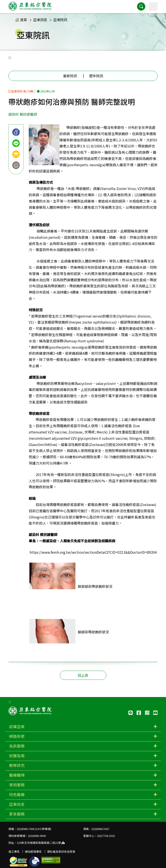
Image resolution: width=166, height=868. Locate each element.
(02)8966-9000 (37, 836)
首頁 (21, 20)
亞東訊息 (40, 20)
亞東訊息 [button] (17, 804)
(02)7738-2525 (106, 836)
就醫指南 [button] (17, 756)
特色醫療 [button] (17, 794)
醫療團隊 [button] (17, 775)
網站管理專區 (33, 851)
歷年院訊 (96, 76)
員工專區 (14, 851)
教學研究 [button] (17, 765)
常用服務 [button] (17, 785)
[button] (141, 6)
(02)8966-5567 (101, 829)
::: (10, 57)
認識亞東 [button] (17, 726)
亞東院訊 (60, 20)
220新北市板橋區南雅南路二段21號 (41, 843)
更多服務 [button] (17, 814)
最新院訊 (70, 76)
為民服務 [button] (17, 746)
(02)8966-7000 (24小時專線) (34, 829)
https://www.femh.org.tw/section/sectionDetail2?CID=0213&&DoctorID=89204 (93, 552)
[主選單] (153, 6)
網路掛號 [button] (17, 736)
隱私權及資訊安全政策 (61, 851)
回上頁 (83, 675)
